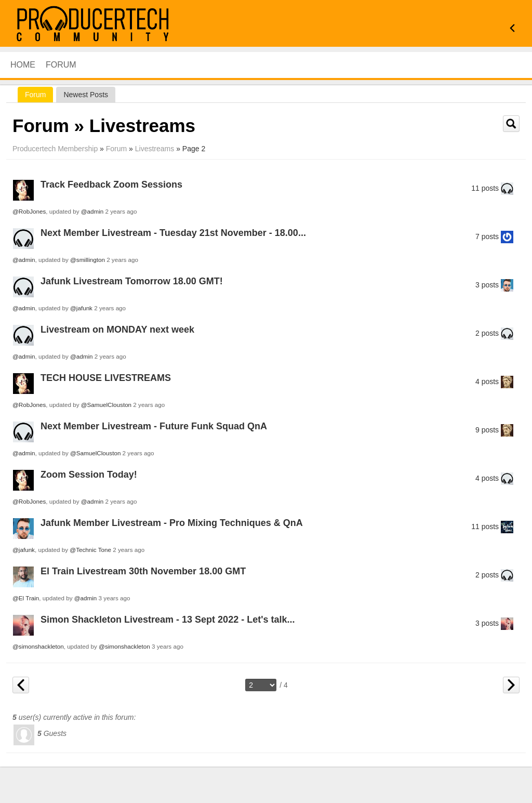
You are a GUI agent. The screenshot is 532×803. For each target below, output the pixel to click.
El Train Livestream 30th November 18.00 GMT (143, 571)
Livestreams (155, 149)
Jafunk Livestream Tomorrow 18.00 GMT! (132, 281)
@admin (92, 211)
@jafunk (81, 308)
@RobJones (29, 211)
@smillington (88, 260)
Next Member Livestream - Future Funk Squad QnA (154, 426)
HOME (23, 65)
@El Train (26, 598)
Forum (61, 65)
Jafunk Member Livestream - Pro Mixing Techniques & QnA (172, 523)
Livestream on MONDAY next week (117, 330)
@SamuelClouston (106, 405)
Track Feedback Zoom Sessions (111, 185)
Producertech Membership (55, 149)
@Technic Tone (90, 550)
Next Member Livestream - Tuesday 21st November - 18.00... (173, 233)
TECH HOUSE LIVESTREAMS (106, 378)
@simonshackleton (38, 646)
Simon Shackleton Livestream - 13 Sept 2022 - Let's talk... (168, 620)
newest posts (86, 95)
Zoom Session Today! (89, 475)
